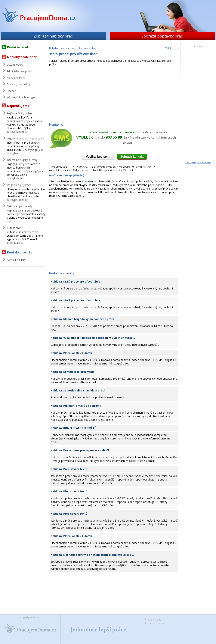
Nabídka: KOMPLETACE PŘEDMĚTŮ (74, 428)
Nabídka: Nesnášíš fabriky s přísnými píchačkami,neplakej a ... (93, 555)
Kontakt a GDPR (17, 260)
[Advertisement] (114, 95)
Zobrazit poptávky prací (162, 36)
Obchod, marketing (18, 84)
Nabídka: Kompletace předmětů (72, 372)
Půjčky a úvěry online (19, 113)
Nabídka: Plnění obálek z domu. (72, 353)
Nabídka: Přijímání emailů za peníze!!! (76, 406)
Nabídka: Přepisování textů (69, 469)
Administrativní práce (19, 71)
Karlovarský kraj (88, 48)
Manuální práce (16, 78)
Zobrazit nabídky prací (54, 36)
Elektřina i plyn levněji (20, 206)
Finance (11, 91)
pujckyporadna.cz (17, 200)
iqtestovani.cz (15, 243)
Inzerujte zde (154, 620)
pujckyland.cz (15, 153)
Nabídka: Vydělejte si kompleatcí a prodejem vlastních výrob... (93, 338)
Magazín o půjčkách (19, 185)
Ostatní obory (15, 65)
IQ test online (15, 228)
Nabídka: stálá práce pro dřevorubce (75, 282)
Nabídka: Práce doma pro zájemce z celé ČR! (80, 450)
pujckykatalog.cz (17, 178)
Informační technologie (21, 97)
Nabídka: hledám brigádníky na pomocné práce (83, 319)
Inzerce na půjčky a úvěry (22, 160)
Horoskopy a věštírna (198, 162)
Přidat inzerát (18, 47)
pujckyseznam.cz (17, 132)
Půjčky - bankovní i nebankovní (25, 138)
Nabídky (54, 48)
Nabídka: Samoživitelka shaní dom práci (78, 390)
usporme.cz (14, 221)
